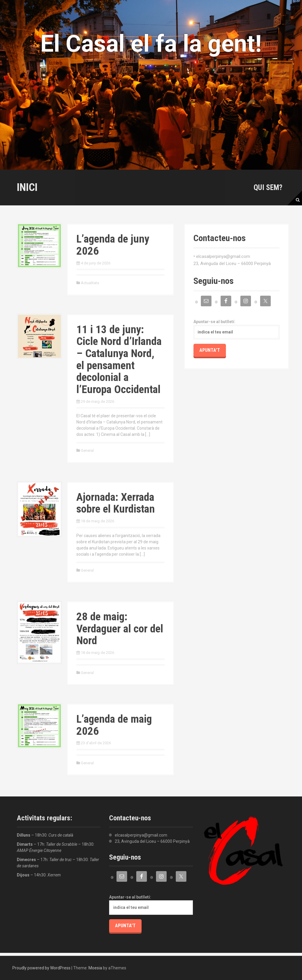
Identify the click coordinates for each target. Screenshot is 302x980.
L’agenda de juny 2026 (113, 245)
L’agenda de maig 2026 (114, 725)
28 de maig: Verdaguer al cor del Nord (120, 629)
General (87, 450)
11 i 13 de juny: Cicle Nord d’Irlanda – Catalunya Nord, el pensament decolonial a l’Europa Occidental (119, 359)
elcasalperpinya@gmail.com (223, 256)
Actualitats (90, 283)
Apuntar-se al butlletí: (237, 329)
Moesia (95, 968)
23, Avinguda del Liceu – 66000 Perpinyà (232, 264)
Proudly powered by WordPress (41, 968)
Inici (27, 187)
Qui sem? (268, 188)
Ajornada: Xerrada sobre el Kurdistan (116, 503)
